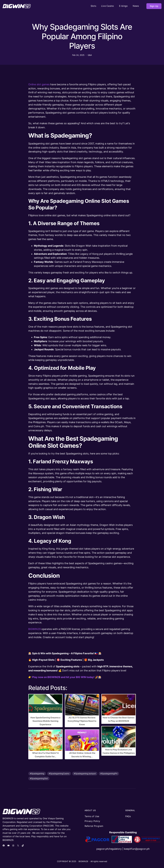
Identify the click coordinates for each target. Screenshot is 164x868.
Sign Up (154, 6)
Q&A (90, 55)
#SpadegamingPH (109, 773)
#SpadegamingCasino (59, 773)
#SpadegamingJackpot (85, 773)
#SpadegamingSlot (39, 778)
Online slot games (39, 84)
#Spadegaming (37, 773)
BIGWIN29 (34, 629)
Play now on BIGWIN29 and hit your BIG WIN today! (63, 677)
